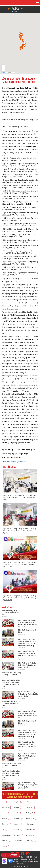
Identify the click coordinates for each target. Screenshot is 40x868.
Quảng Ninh (7, 807)
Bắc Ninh (18, 807)
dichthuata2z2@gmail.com (16, 462)
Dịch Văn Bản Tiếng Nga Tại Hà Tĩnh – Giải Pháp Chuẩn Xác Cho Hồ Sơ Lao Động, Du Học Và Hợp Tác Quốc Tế (20, 598)
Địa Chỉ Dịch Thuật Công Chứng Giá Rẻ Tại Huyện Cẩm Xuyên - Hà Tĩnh (28, 694)
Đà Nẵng (18, 830)
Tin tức (15, 859)
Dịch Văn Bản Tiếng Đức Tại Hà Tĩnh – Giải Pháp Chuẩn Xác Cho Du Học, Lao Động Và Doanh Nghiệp (20, 531)
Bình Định (30, 830)
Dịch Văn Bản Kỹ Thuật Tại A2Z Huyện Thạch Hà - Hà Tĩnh (11, 613)
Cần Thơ (18, 841)
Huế (4, 830)
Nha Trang (18, 835)
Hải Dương (31, 807)
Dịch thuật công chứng (30, 862)
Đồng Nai (6, 846)
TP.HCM (30, 835)
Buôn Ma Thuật (7, 835)
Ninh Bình (18, 813)
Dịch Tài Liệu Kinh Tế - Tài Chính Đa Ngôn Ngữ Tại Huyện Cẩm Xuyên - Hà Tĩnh (28, 622)
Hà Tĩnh (30, 824)
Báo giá (24, 859)
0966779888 (12, 855)
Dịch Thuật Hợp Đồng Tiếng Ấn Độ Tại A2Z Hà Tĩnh (11, 674)
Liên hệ (32, 859)
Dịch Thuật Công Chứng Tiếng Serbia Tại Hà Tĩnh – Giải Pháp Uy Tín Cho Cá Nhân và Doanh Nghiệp (27, 643)
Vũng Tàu (6, 841)
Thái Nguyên (31, 813)
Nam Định (6, 813)
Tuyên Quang (31, 818)
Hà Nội (5, 802)
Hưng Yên (18, 802)
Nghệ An (18, 824)
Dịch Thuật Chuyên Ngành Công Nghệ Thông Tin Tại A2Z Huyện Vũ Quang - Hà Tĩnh (11, 683)
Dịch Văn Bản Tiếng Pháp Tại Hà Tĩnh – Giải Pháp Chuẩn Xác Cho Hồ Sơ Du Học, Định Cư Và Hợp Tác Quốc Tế (20, 564)
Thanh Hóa (6, 824)
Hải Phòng (31, 802)
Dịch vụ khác (20, 864)
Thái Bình (6, 818)
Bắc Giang (18, 818)
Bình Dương (31, 841)
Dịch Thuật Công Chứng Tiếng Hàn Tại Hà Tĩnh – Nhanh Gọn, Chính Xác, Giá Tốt (27, 654)
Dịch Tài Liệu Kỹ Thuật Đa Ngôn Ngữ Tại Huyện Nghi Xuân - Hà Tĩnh (27, 665)
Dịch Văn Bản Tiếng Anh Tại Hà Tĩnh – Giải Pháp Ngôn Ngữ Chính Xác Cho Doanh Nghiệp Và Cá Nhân (20, 497)
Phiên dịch (15, 862)
